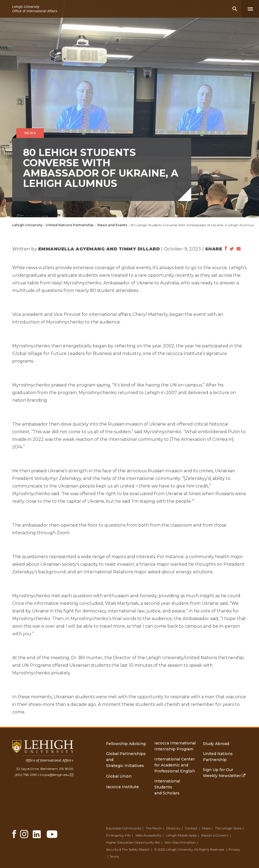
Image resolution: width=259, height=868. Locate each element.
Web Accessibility (148, 835)
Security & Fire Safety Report (128, 849)
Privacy (234, 849)
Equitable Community (124, 828)
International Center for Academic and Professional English (175, 765)
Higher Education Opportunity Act (133, 842)
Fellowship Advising (126, 744)
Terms (114, 856)
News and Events (112, 225)
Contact (191, 828)
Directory (173, 828)
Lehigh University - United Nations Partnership (53, 225)
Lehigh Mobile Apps (181, 835)
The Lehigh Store (228, 828)
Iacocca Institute (122, 787)
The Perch (154, 828)
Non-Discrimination (180, 842)
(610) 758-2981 (26, 775)
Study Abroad (216, 744)
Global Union (119, 776)
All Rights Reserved (209, 849)
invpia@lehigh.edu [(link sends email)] (56, 775)
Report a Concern (215, 835)
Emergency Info (118, 835)
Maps (206, 828)
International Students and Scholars (167, 787)
